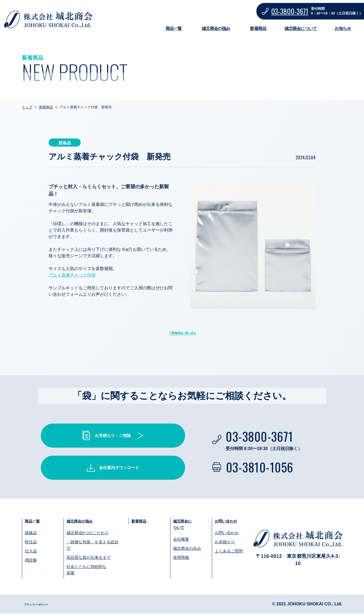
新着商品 (258, 28)
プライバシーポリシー (45, 606)
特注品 (31, 543)
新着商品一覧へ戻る (185, 333)
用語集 (31, 562)
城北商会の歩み (187, 551)
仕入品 (31, 553)
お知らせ (343, 28)
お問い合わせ (229, 522)
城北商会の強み (216, 28)
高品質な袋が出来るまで (89, 559)
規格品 (31, 534)
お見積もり (225, 543)
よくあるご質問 (229, 553)
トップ (27, 107)
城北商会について (301, 28)
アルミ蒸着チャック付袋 (72, 275)
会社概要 (181, 542)
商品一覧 (174, 28)
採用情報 (181, 560)
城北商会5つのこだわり (88, 534)
